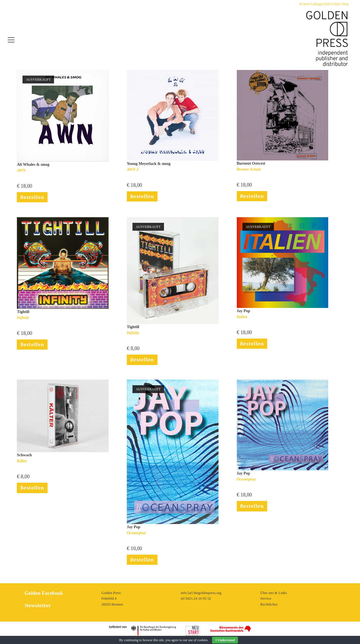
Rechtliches (269, 604)
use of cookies (198, 640)
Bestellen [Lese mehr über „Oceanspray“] (143, 563)
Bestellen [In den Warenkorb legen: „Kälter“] (33, 491)
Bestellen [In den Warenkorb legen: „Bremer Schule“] (253, 197)
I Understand (225, 640)
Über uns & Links (274, 592)
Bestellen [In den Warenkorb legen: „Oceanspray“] (253, 509)
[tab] (58, 605)
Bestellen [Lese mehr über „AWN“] (33, 198)
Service (266, 598)
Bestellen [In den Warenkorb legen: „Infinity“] (33, 346)
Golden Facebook (42, 593)
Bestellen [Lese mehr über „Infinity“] (143, 361)
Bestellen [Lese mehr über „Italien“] (253, 345)
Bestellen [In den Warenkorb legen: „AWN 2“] (143, 197)
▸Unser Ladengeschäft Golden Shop (324, 4)
